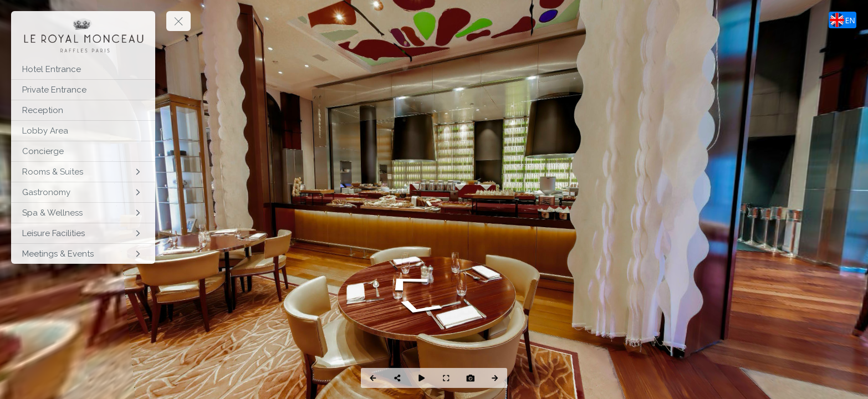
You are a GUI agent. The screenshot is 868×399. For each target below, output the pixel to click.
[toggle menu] (178, 21)
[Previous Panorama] (373, 378)
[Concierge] (83, 151)
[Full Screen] (446, 378)
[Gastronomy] (83, 192)
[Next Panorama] (495, 378)
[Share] (397, 378)
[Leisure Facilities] (83, 233)
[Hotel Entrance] (83, 69)
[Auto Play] (422, 378)
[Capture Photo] (471, 378)
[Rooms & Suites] (83, 172)
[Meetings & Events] (83, 254)
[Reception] (83, 110)
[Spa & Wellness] (83, 213)
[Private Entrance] (83, 90)
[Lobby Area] (83, 131)
